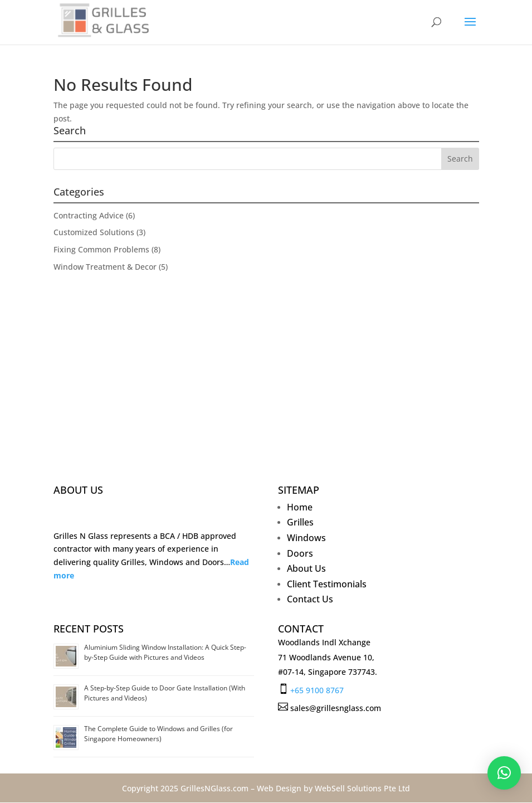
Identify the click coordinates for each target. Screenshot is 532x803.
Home (300, 509)
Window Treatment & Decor (105, 267)
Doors (300, 555)
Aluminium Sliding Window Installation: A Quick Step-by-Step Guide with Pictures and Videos (165, 652)
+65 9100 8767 (317, 690)
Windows (306, 540)
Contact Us (310, 601)
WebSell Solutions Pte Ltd (362, 788)
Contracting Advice (89, 215)
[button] (504, 773)
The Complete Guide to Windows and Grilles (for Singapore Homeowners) (158, 734)
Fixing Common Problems (101, 249)
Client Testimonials (327, 586)
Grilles (300, 524)
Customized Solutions (94, 232)
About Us (306, 570)
